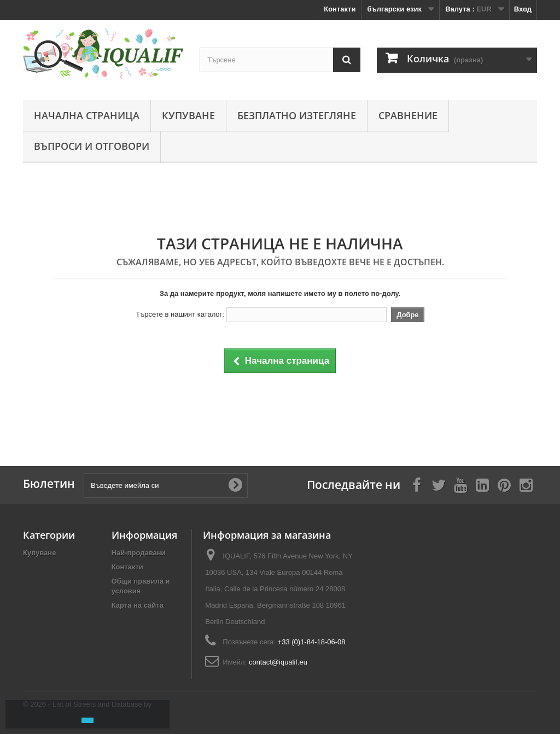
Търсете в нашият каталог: (180, 314)
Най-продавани (139, 553)
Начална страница (87, 115)
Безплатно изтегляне (297, 115)
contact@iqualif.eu (278, 662)
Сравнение (408, 115)
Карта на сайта (138, 605)
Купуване (188, 115)
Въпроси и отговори (92, 146)
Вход (523, 9)
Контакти (340, 9)
